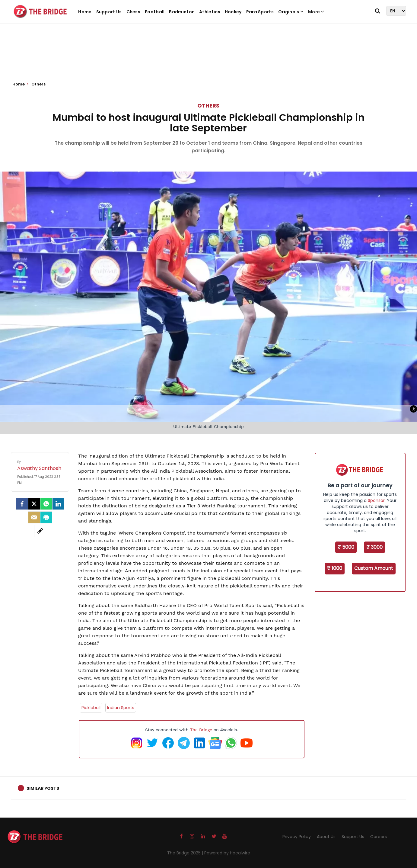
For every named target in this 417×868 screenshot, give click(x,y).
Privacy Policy (297, 837)
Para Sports (260, 12)
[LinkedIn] (58, 504)
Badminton (182, 12)
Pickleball (91, 708)
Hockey (233, 12)
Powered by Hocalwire (227, 853)
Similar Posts (43, 788)
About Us (326, 837)
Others (208, 106)
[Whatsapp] (46, 504)
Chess (134, 12)
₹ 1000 (335, 568)
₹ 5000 (346, 547)
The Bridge (201, 730)
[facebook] (22, 504)
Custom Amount (374, 568)
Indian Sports (121, 708)
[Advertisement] (208, 57)
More (316, 12)
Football (155, 12)
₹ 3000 (374, 547)
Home (85, 12)
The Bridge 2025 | (186, 853)
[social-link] (40, 531)
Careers (379, 837)
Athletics (210, 12)
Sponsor (376, 500)
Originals (291, 12)
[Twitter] (34, 504)
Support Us (109, 12)
